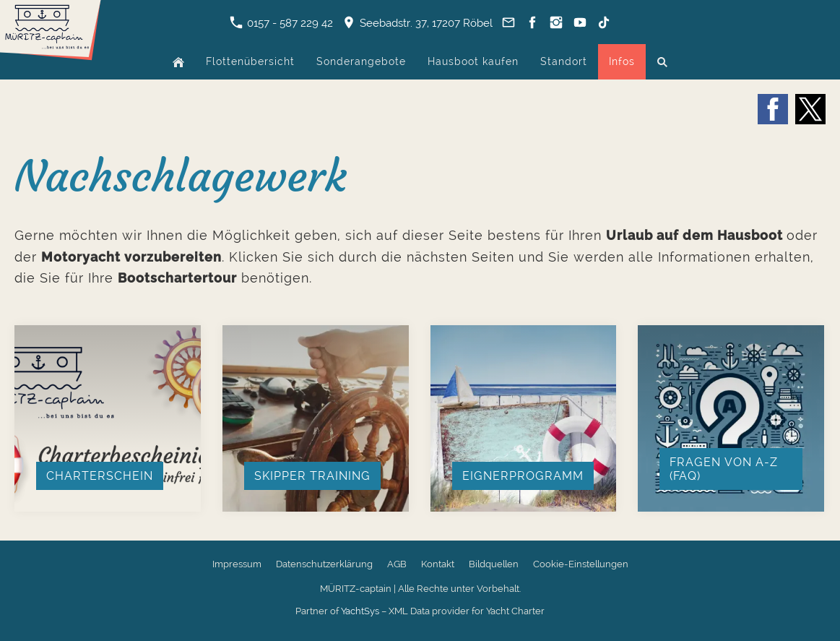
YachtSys (360, 611)
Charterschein (100, 476)
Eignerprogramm (523, 476)
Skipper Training (312, 476)
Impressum (237, 564)
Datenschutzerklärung (324, 564)
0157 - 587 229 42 (281, 23)
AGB (397, 564)
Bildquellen (494, 564)
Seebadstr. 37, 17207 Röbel (417, 23)
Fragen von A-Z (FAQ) (724, 469)
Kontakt (438, 564)
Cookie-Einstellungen (581, 564)
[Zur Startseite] (51, 54)
